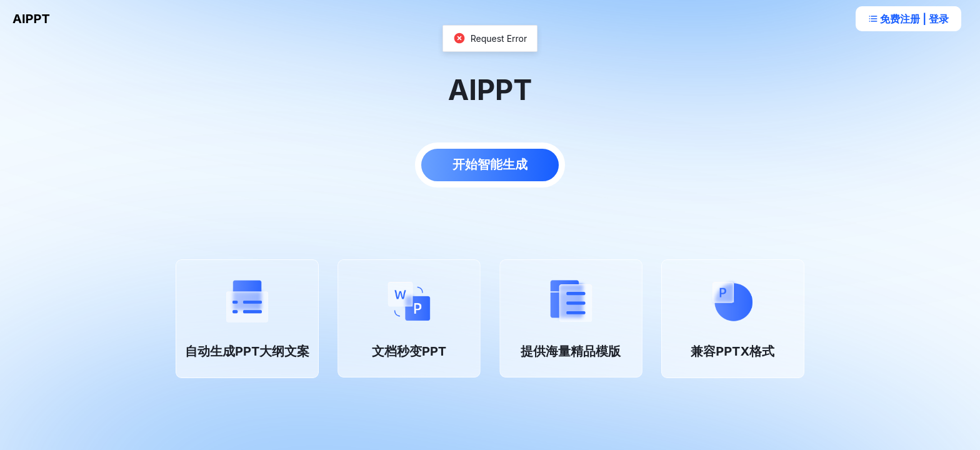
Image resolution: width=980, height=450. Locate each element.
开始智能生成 (490, 164)
